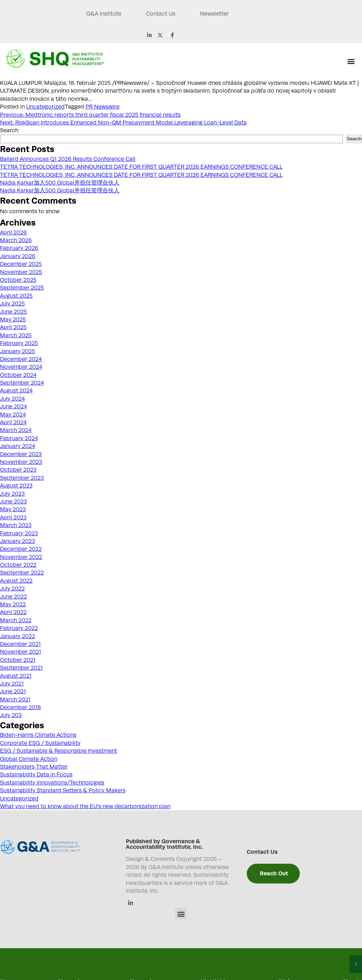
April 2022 (13, 612)
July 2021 (12, 684)
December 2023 (21, 454)
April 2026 (13, 233)
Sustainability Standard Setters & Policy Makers (63, 791)
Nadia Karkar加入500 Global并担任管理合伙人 (60, 183)
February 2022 (19, 628)
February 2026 (19, 248)
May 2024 (13, 415)
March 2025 (16, 336)
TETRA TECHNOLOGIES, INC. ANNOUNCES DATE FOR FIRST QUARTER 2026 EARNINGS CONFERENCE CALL (141, 167)
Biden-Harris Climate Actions (38, 735)
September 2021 (21, 668)
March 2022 (16, 620)
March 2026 (16, 240)
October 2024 (18, 375)
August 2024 (16, 391)
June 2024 (13, 407)
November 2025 (21, 272)
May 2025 (13, 320)
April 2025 (13, 327)
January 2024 (17, 446)
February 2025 (19, 343)
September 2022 (22, 573)
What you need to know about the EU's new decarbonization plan (85, 806)
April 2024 (13, 422)
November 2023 (21, 462)
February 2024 (19, 438)
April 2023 (13, 518)
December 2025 (21, 264)
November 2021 (21, 652)
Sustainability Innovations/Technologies (52, 783)
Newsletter (214, 14)
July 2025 (12, 304)
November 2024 (21, 367)
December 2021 (20, 644)
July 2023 (12, 494)
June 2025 (13, 312)
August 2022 (16, 581)
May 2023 (13, 509)
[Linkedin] (130, 903)
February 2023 (19, 533)
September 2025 (22, 288)
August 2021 (16, 676)
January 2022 (17, 636)
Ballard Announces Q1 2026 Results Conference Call (68, 159)
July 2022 (12, 589)
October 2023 (18, 470)
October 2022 (18, 565)
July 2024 (12, 399)
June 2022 (13, 597)
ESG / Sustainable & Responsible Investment (59, 751)
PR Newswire (103, 107)
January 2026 (18, 256)
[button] (351, 61)
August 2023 (16, 486)
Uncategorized (45, 107)
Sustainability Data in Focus (36, 775)
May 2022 (13, 605)
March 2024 (16, 430)
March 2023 (16, 525)
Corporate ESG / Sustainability (40, 743)
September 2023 (22, 478)
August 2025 (16, 296)
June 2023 (13, 502)
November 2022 (21, 557)
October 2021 (18, 660)
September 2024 (22, 383)
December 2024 (21, 359)
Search (9, 130)
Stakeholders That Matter (34, 767)
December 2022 (21, 549)
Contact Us (161, 14)
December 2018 (21, 707)
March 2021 (15, 700)
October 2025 (18, 280)
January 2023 (17, 541)
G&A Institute (104, 14)
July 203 (11, 715)
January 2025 (17, 351)
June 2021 (13, 692)
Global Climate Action (29, 759)
